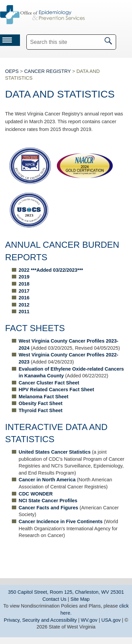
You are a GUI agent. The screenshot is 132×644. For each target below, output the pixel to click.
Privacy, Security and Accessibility (40, 620)
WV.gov (89, 620)
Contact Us (54, 599)
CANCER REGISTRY (47, 71)
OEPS (12, 71)
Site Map (80, 599)
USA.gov (111, 620)
